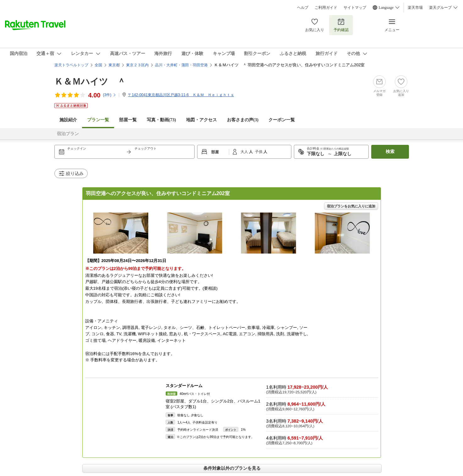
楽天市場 (415, 8)
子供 (259, 152)
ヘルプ (303, 8)
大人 (245, 152)
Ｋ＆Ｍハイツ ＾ (90, 82)
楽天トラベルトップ (71, 65)
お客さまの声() (243, 120)
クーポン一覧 (282, 120)
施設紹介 (68, 120)
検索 (390, 152)
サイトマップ (355, 8)
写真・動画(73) (161, 120)
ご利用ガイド (326, 8)
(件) (110, 95)
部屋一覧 (128, 120)
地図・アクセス (201, 120)
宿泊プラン (68, 134)
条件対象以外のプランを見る (232, 468)
